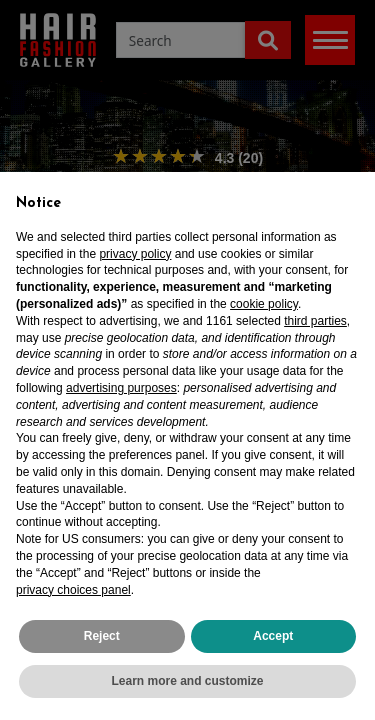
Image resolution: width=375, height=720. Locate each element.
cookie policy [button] (264, 304)
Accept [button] (273, 636)
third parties (315, 321)
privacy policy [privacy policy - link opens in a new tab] (135, 254)
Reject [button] (102, 636)
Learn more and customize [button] (187, 681)
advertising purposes (121, 388)
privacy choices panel (73, 590)
